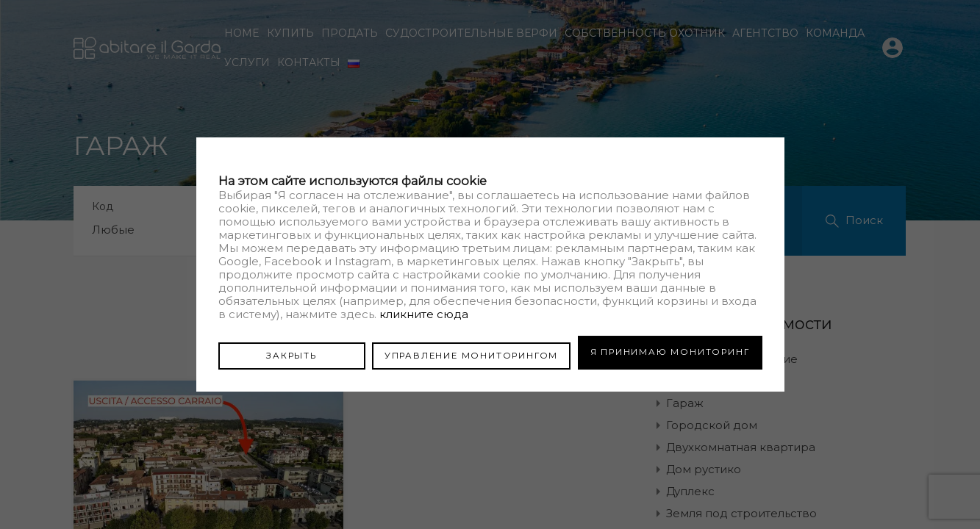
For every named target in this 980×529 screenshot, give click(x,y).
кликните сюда (424, 317)
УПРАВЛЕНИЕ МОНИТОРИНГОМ (471, 352)
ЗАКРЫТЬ (292, 352)
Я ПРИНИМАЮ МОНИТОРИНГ (670, 352)
